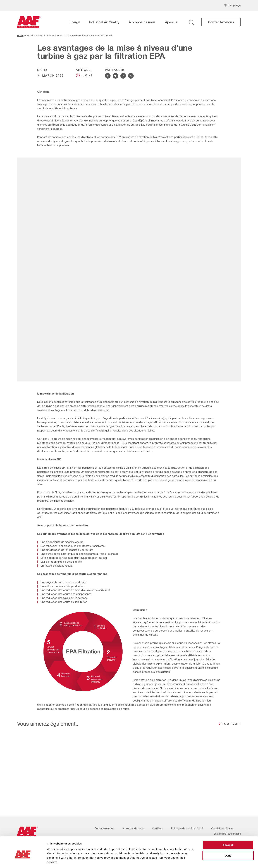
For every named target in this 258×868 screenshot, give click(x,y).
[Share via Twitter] (115, 76)
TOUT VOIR (231, 724)
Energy (75, 22)
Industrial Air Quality (104, 22)
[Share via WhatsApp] (131, 76)
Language (235, 5)
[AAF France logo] (29, 22)
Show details (188, 861)
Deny (228, 840)
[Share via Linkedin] (123, 76)
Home (20, 36)
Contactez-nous (221, 22)
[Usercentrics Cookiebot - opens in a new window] (23, 861)
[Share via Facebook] (108, 76)
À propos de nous (142, 22)
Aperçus (171, 22)
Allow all (228, 829)
